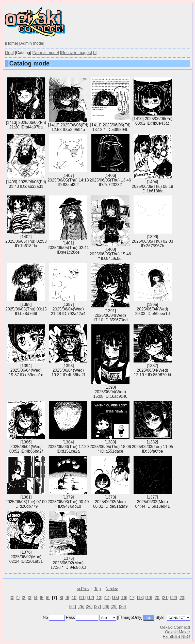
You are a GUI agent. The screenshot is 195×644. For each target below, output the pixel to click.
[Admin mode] (32, 43)
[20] (157, 598)
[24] (73, 607)
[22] (174, 598)
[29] (114, 607)
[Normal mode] (46, 53)
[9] (67, 598)
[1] (18, 598)
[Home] (12, 43)
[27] (98, 607)
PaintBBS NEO (176, 637)
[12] (91, 598)
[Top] (10, 53)
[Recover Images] (76, 53)
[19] (149, 598)
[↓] (95, 53)
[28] (106, 607)
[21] (165, 598)
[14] (107, 598)
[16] (124, 598)
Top (97, 589)
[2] (24, 598)
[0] (12, 598)
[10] (74, 598)
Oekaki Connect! (175, 627)
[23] (182, 598)
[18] (141, 598)
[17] (132, 598)
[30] (123, 607)
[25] (81, 607)
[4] (36, 598)
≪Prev (83, 589)
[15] (115, 598)
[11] (82, 598)
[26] (89, 607)
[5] (42, 598)
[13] (99, 598)
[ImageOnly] (130, 617)
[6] (48, 598)
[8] (61, 598)
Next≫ (112, 589)
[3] (30, 598)
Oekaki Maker (178, 632)
